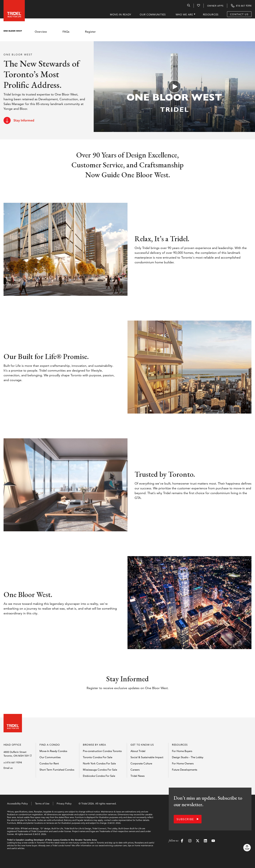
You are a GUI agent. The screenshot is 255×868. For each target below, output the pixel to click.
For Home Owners (183, 763)
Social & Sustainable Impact (147, 757)
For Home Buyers (182, 751)
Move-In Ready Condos (53, 751)
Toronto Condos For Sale (98, 757)
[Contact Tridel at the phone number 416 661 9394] (241, 6)
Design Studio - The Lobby (188, 757)
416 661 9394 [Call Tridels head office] (14, 762)
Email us (8, 768)
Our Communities (50, 757)
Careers (135, 770)
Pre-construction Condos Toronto (102, 751)
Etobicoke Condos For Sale (99, 776)
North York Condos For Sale (99, 763)
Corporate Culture (141, 763)
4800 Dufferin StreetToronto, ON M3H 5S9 (16, 754)
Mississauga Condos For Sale (100, 770)
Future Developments (185, 770)
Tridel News (138, 776)
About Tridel (138, 751)
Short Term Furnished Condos (57, 770)
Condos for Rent (49, 763)
